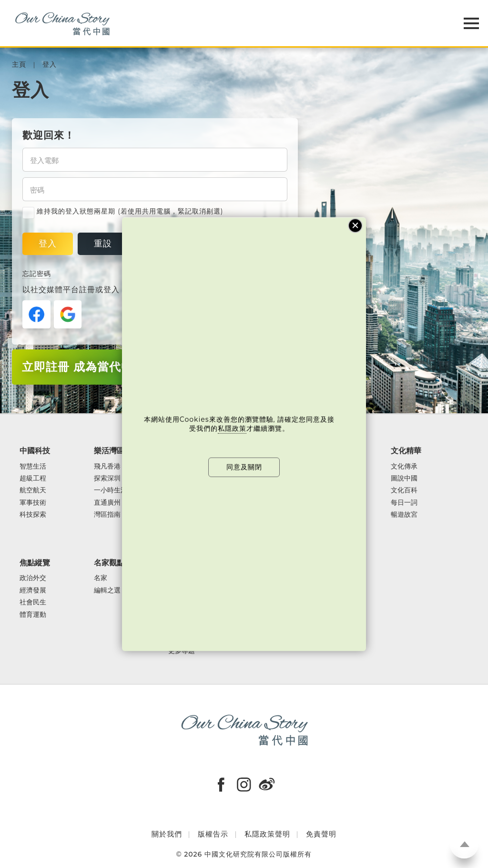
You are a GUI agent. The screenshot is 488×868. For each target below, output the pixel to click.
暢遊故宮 (404, 515)
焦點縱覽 (35, 562)
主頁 (19, 65)
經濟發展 (33, 590)
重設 (103, 244)
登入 (50, 65)
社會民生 (33, 602)
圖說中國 (404, 478)
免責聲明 (321, 834)
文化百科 (404, 490)
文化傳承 (404, 466)
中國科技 (35, 450)
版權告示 (213, 834)
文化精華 (406, 450)
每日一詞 (404, 503)
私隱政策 (232, 429)
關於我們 (167, 834)
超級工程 (33, 478)
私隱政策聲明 (267, 834)
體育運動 (33, 615)
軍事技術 (33, 503)
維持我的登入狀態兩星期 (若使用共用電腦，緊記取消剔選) (123, 211)
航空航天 (33, 490)
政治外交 (33, 578)
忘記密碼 (37, 274)
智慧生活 (33, 466)
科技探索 (33, 515)
